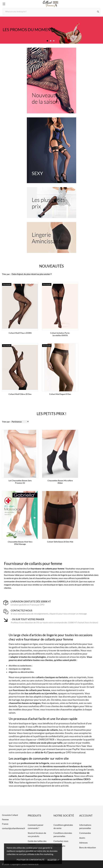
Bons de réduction (88, 847)
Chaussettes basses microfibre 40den (60, 482)
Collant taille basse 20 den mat (60, 542)
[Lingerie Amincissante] (51, 237)
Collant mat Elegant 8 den (60, 394)
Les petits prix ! (52, 414)
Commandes (85, 833)
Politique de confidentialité (31, 860)
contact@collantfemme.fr (14, 828)
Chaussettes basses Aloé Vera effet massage (20, 543)
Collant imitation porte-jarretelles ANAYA (60, 334)
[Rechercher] (98, 12)
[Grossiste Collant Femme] (51, 4)
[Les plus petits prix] (51, 203)
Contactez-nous (61, 841)
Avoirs (82, 838)
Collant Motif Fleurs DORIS (20, 333)
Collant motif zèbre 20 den (20, 394)
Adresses (83, 843)
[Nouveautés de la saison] (51, 80)
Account (86, 815)
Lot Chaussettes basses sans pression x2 (20, 482)
